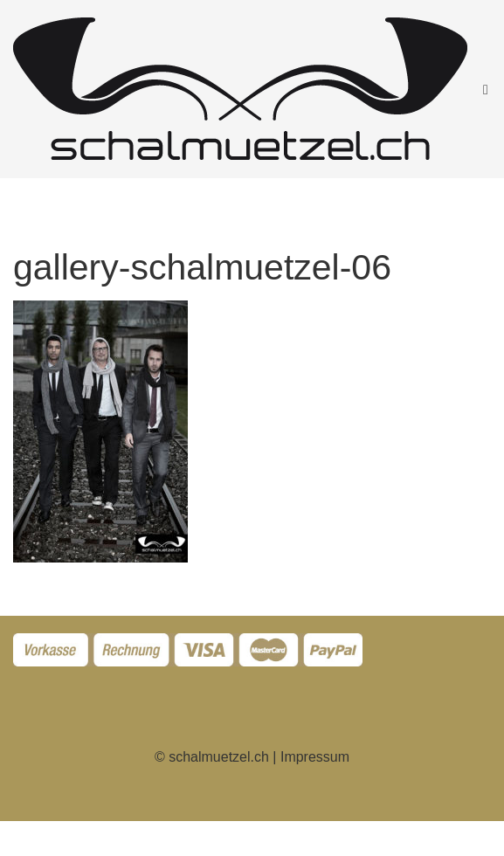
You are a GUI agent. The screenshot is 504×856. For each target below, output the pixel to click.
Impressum (315, 757)
